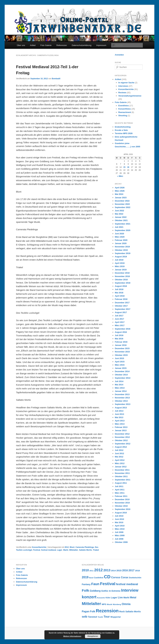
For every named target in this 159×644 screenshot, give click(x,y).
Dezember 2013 (122, 394)
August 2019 (121, 257)
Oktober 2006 (121, 542)
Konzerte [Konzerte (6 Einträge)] (101, 598)
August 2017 (121, 312)
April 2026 (120, 188)
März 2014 (120, 388)
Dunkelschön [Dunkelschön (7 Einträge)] (135, 578)
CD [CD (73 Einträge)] (107, 577)
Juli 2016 (119, 335)
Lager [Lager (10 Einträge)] (114, 597)
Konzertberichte (39, 547)
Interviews (123, 86)
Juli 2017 (119, 316)
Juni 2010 (119, 519)
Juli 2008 (119, 539)
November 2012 (122, 437)
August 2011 (121, 483)
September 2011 (123, 480)
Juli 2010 (119, 516)
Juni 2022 (119, 211)
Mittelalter (74, 550)
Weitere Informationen (72, 636)
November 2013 (122, 398)
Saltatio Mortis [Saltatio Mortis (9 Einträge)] (133, 612)
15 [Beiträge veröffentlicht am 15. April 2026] (124, 167)
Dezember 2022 (122, 201)
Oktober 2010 (121, 506)
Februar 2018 (121, 299)
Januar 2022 (121, 217)
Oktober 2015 (121, 355)
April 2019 (120, 263)
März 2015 (120, 365)
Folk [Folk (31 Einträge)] (85, 590)
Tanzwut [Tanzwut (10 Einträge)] (92, 617)
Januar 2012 (121, 467)
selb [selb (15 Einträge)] (85, 617)
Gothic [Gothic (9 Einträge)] (105, 591)
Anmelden (119, 55)
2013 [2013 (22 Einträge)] (107, 570)
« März (120, 176)
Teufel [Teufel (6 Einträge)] (100, 617)
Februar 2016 (121, 342)
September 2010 (123, 509)
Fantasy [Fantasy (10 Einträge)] (86, 584)
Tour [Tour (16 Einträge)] (107, 617)
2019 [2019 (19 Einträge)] (85, 577)
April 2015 (120, 362)
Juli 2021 (119, 227)
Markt (66, 550)
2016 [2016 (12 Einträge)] (125, 570)
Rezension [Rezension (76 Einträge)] (107, 611)
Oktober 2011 (121, 476)
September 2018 (123, 283)
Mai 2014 (119, 385)
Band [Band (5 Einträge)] (91, 578)
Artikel (33, 45)
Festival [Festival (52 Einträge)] (108, 584)
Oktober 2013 (121, 401)
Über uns (21, 45)
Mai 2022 (119, 214)
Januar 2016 (121, 345)
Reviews (122, 93)
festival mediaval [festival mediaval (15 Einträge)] (127, 584)
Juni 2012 (119, 453)
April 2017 (120, 322)
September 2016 (123, 329)
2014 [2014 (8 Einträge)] (113, 571)
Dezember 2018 (122, 273)
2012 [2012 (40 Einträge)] (99, 570)
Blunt (72, 547)
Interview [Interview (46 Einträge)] (130, 590)
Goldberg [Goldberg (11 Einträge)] (95, 591)
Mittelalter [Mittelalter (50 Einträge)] (91, 604)
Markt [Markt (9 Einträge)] (126, 598)
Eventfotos (124, 106)
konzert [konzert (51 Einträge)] (89, 597)
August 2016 (121, 332)
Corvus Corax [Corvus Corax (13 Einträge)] (120, 577)
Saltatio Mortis (85, 550)
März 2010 (120, 529)
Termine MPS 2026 (124, 133)
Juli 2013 (119, 411)
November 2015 (122, 352)
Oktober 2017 (121, 306)
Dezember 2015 (122, 348)
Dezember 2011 (122, 470)
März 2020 (120, 237)
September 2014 (123, 378)
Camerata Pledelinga (85, 547)
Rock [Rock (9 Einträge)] (122, 612)
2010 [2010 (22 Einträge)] (85, 570)
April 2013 (120, 421)
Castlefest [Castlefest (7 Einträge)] (99, 578)
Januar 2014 (121, 391)
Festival (37, 550)
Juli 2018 (119, 289)
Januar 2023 (121, 198)
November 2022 (122, 204)
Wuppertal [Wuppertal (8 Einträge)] (116, 617)
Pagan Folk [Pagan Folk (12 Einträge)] (89, 611)
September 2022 (123, 207)
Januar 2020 (121, 243)
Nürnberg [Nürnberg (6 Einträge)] (117, 604)
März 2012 (120, 463)
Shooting (123, 116)
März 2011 (120, 493)
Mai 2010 (119, 522)
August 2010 (121, 513)
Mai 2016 (119, 339)
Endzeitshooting (123, 127)
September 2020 (123, 230)
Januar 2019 (121, 270)
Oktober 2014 (121, 375)
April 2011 (120, 490)
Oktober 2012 (121, 440)
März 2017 (120, 325)
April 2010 (120, 526)
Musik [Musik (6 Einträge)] (110, 604)
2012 (67, 547)
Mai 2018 (119, 293)
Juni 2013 (119, 414)
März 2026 (120, 191)
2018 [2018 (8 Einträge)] (137, 571)
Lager (60, 550)
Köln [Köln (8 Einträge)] (108, 598)
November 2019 (122, 247)
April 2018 (120, 296)
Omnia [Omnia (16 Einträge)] (126, 604)
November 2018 (122, 276)
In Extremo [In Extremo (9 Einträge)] (115, 591)
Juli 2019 (119, 260)
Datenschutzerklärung (82, 45)
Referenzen (62, 45)
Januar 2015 (121, 368)
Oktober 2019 (121, 250)
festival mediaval (49, 550)
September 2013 (123, 404)
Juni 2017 (119, 319)
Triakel (96, 550)
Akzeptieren (93, 636)
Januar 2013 (121, 430)
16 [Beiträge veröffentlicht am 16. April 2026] (128, 167)
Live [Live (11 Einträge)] (120, 597)
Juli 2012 (119, 450)
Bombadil (56, 79)
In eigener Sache (126, 83)
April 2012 (120, 460)
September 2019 (123, 253)
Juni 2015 (119, 358)
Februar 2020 (121, 240)
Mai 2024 (119, 194)
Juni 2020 (119, 234)
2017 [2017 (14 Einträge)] (131, 570)
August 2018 (121, 286)
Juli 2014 (119, 381)
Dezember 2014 (122, 371)
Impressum (101, 45)
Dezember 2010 (122, 499)
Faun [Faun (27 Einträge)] (95, 584)
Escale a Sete (121, 130)
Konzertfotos (125, 109)
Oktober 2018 (121, 280)
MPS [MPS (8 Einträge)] (104, 604)
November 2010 (122, 503)
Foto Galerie (46, 45)
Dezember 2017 (122, 303)
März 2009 (120, 535)
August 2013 (121, 408)
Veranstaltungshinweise (130, 96)
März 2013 (120, 424)
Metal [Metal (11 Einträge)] (133, 597)
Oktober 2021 (121, 220)
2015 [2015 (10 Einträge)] (119, 570)
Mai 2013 (119, 417)
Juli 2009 (119, 532)
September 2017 (123, 309)
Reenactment (125, 112)
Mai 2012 (119, 457)
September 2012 (123, 444)
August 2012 (121, 447)
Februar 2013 (121, 427)
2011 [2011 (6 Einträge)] (91, 571)
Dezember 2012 (122, 434)
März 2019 (120, 266)
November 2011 (122, 473)
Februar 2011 (121, 496)
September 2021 (123, 224)
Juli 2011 (119, 486)
